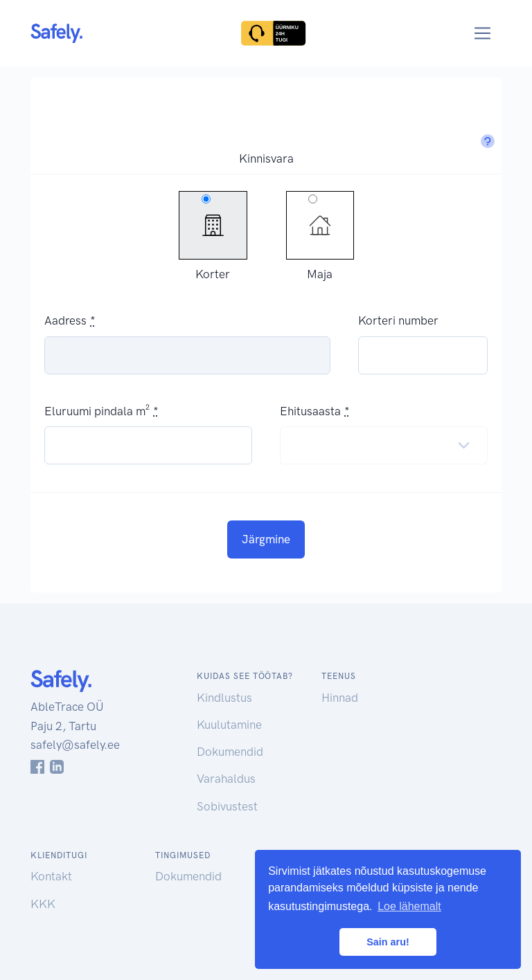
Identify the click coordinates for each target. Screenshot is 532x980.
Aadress (65, 320)
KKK (43, 904)
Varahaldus (226, 779)
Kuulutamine (229, 725)
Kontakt (51, 876)
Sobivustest (227, 806)
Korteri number (398, 320)
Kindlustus (224, 698)
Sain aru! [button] (388, 942)
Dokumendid (230, 752)
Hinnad (340, 698)
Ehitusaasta (310, 411)
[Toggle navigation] (482, 34)
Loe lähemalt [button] (409, 906)
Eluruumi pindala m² (97, 411)
